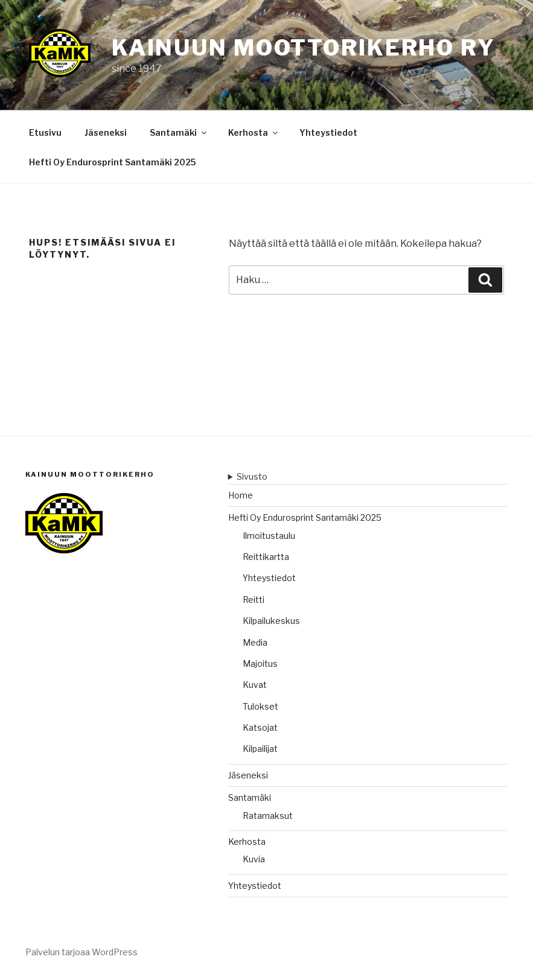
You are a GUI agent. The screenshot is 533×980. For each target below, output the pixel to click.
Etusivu (45, 132)
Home (241, 495)
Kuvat (255, 685)
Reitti (254, 600)
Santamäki (179, 132)
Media (255, 642)
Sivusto (252, 476)
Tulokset (260, 706)
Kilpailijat (260, 749)
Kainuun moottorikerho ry (304, 48)
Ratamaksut (268, 816)
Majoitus (260, 663)
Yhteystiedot (328, 132)
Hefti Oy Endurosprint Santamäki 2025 (112, 162)
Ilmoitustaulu (269, 536)
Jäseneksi (106, 132)
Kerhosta (254, 132)
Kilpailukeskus (271, 621)
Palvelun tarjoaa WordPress (81, 952)
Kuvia (254, 859)
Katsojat (260, 727)
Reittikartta (266, 557)
